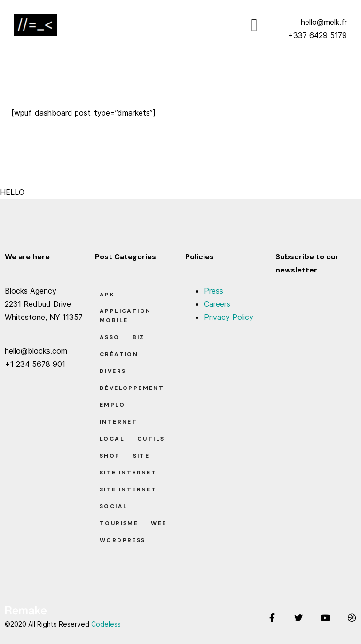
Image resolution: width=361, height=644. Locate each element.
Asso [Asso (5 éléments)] (110, 337)
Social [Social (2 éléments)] (114, 506)
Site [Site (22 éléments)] (141, 456)
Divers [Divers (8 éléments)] (113, 371)
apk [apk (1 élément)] (107, 295)
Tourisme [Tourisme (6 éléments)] (119, 523)
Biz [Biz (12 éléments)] (139, 337)
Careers (217, 304)
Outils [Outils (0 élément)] (151, 439)
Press (214, 291)
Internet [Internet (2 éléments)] (118, 422)
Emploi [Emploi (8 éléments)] (114, 405)
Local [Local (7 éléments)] (112, 439)
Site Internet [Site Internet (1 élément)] (128, 489)
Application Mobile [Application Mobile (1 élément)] (125, 316)
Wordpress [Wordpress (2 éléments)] (123, 540)
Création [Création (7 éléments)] (119, 354)
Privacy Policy (229, 317)
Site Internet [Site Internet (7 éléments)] (128, 473)
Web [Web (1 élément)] (159, 523)
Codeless (106, 624)
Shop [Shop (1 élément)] (110, 456)
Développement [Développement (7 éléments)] (132, 388)
